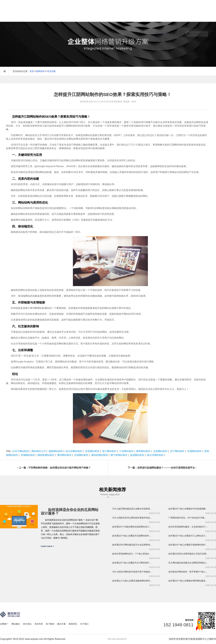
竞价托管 (123, 14)
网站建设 (98, 14)
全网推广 (85, 14)
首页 (72, 14)
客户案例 (136, 14)
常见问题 (51, 71)
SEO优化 (111, 14)
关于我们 (174, 14)
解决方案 (149, 14)
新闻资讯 (162, 14)
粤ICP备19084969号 (117, 639)
